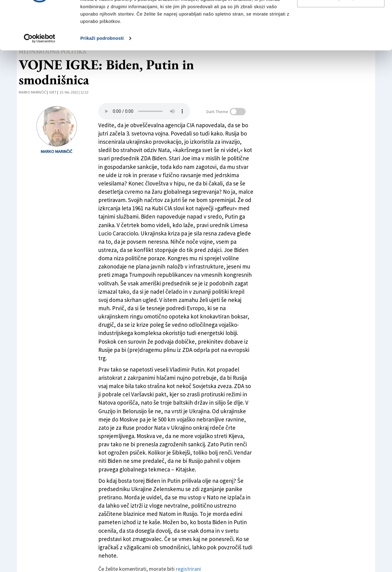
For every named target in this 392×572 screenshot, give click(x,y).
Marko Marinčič (32, 92)
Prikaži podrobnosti (102, 76)
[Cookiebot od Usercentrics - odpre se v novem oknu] (40, 76)
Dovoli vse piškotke (341, 16)
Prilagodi (341, 36)
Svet (53, 92)
